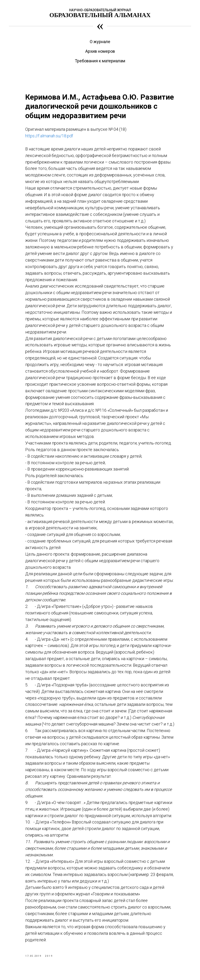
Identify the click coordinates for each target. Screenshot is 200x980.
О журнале (100, 42)
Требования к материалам (100, 61)
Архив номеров (100, 51)
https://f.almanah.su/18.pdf (49, 136)
